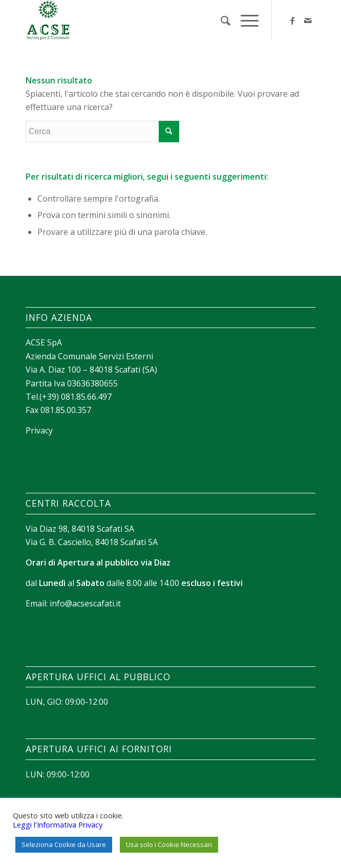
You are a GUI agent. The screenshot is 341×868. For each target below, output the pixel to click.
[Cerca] (220, 20)
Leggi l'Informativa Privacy (58, 824)
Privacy (39, 430)
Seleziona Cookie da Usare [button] (64, 844)
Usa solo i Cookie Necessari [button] (169, 844)
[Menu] (244, 20)
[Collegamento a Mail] (308, 20)
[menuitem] (220, 20)
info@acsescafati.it (85, 603)
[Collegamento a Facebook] (292, 20)
